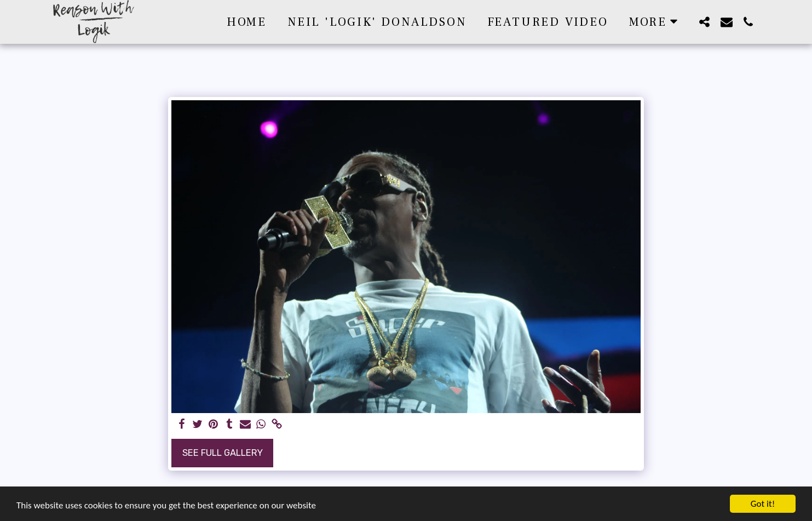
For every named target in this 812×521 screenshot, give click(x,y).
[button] (705, 22)
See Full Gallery (223, 453)
